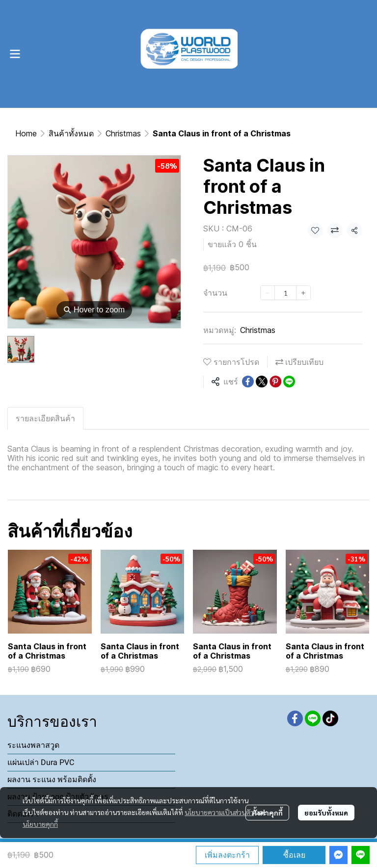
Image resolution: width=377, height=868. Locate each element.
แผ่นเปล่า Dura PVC (41, 762)
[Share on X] (262, 382)
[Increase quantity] (303, 293)
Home (26, 133)
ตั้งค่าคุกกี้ (267, 813)
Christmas (123, 133)
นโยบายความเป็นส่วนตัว (219, 812)
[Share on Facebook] (248, 382)
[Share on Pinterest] (275, 382)
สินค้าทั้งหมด (71, 133)
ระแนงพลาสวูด (33, 745)
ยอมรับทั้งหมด (326, 813)
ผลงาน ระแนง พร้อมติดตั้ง (52, 779)
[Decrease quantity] (268, 293)
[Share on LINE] (289, 382)
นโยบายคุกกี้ (40, 824)
